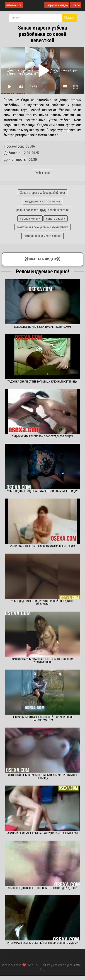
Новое (76, 5)
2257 (42, 969)
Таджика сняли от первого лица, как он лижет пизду (42, 382)
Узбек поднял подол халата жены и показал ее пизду (42, 491)
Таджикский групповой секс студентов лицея (42, 436)
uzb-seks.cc (14, 5)
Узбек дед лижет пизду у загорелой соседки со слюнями (42, 603)
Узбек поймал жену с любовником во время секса (42, 546)
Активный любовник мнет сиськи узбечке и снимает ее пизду (42, 777)
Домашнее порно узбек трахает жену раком (42, 327)
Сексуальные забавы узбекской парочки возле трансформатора (42, 719)
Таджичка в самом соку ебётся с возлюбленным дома (42, 943)
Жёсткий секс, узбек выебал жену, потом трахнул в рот (42, 833)
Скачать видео (42, 258)
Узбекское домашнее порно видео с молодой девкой (42, 888)
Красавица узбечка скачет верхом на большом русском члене (42, 661)
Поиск (69, 18)
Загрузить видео (57, 5)
